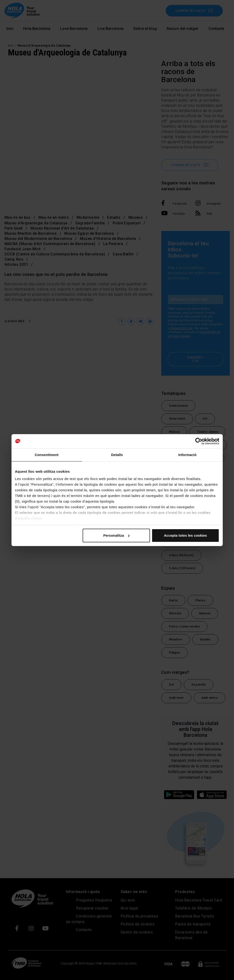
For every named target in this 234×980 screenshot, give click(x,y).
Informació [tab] (188, 455)
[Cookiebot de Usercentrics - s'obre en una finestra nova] (199, 441)
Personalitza (116, 535)
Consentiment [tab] (47, 455)
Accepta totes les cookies (185, 535)
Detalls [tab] (117, 455)
